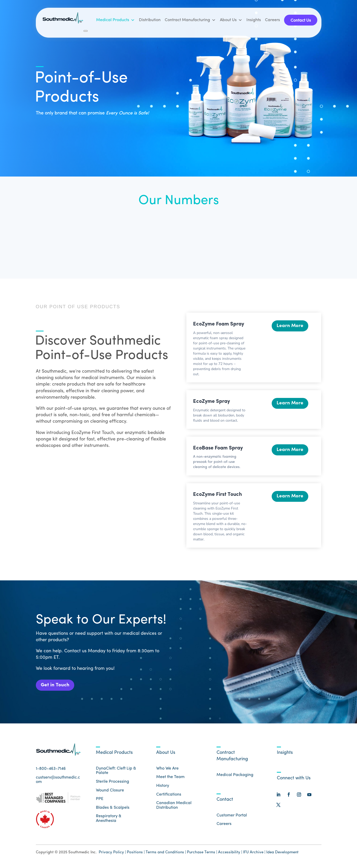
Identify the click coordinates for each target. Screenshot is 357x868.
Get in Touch (56, 686)
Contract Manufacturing (190, 20)
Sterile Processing (113, 782)
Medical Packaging (235, 776)
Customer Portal (232, 816)
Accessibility (230, 853)
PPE (100, 800)
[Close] (86, 31)
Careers (272, 20)
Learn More (290, 326)
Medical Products (115, 20)
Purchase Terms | (202, 853)
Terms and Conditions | (166, 853)
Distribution (150, 20)
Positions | (136, 853)
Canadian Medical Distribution (174, 806)
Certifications (169, 795)
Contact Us (301, 21)
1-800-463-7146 (51, 770)
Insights (254, 20)
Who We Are (167, 769)
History (163, 787)
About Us (231, 20)
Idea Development (282, 853)
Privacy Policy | (112, 853)
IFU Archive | (254, 853)
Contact (225, 800)
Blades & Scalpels (113, 808)
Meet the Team (170, 778)
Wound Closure (110, 791)
